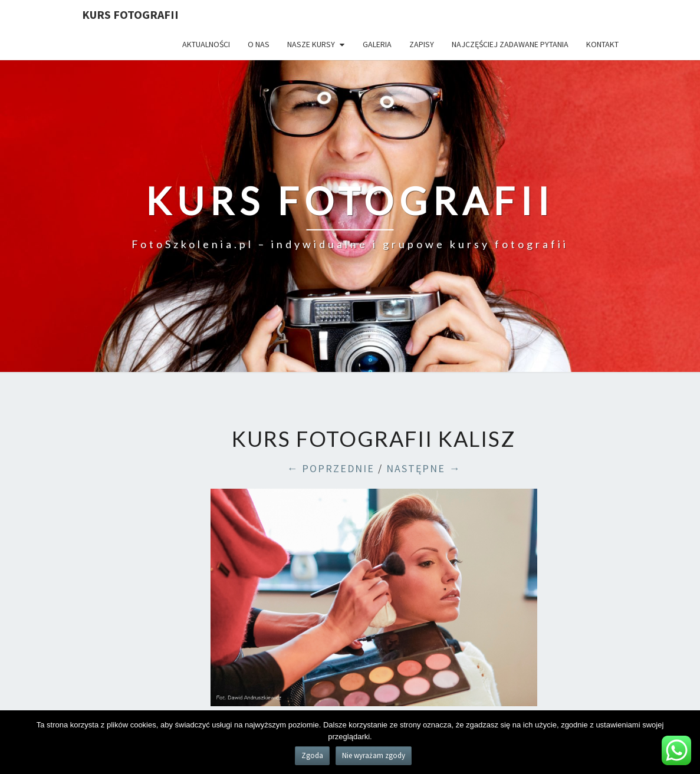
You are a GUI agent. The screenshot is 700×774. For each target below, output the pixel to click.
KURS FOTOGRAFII (130, 14)
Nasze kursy (311, 44)
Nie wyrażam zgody (374, 755)
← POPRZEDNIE (331, 468)
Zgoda (312, 755)
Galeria (377, 44)
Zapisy (422, 44)
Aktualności (206, 44)
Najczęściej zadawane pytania (510, 44)
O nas (259, 44)
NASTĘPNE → (423, 468)
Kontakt (602, 44)
